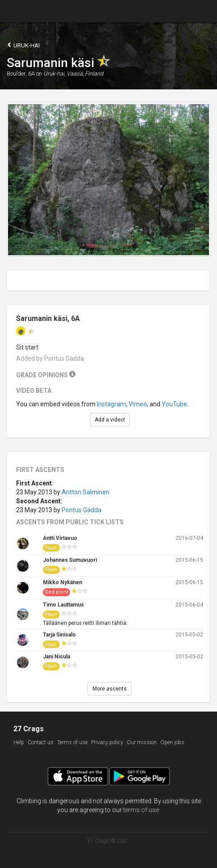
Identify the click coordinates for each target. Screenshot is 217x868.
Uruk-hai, (54, 74)
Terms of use (72, 742)
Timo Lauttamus (63, 605)
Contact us (41, 742)
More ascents (110, 689)
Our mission (142, 742)
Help (19, 742)
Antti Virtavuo (60, 538)
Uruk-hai (23, 45)
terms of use (141, 810)
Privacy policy (107, 742)
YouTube (174, 404)
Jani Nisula (56, 657)
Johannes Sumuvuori (70, 560)
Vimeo (138, 404)
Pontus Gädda (81, 510)
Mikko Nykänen (63, 582)
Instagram (111, 404)
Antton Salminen (86, 492)
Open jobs (172, 742)
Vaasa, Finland (85, 74)
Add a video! (110, 420)
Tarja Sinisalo (59, 635)
